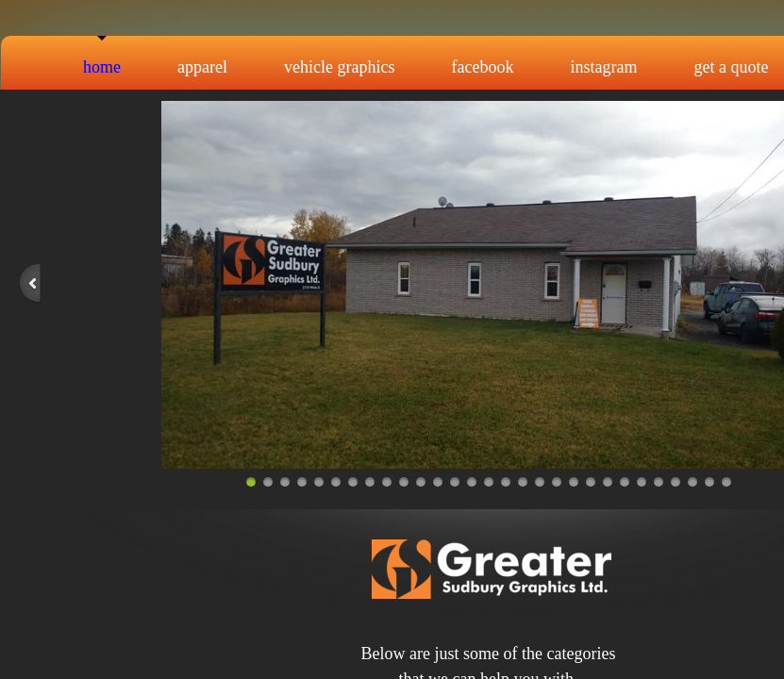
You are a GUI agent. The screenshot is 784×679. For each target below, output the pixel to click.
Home (102, 67)
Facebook (483, 67)
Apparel (202, 67)
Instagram (603, 67)
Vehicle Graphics (339, 67)
